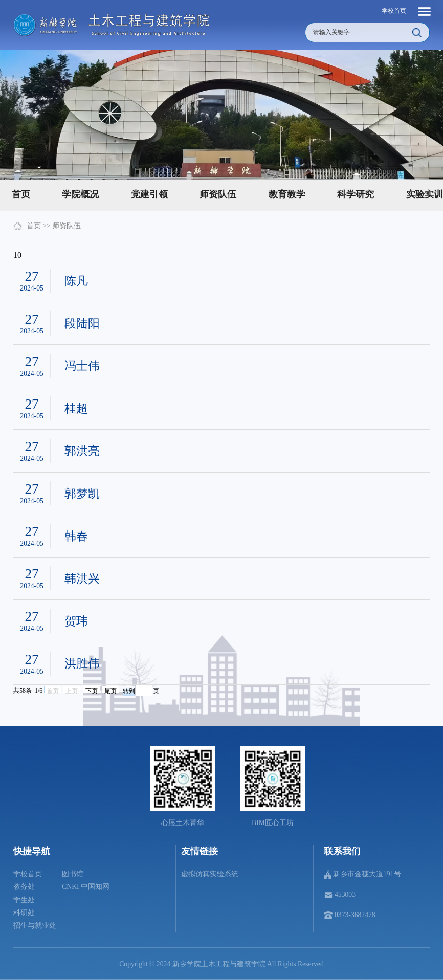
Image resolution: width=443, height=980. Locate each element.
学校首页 (394, 11)
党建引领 (149, 194)
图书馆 (73, 874)
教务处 (24, 887)
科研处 (24, 913)
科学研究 (356, 194)
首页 (34, 226)
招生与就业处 (35, 926)
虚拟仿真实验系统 (210, 874)
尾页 (110, 690)
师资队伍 (218, 194)
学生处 (24, 900)
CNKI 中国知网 (86, 887)
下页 (92, 690)
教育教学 (287, 194)
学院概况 (80, 194)
